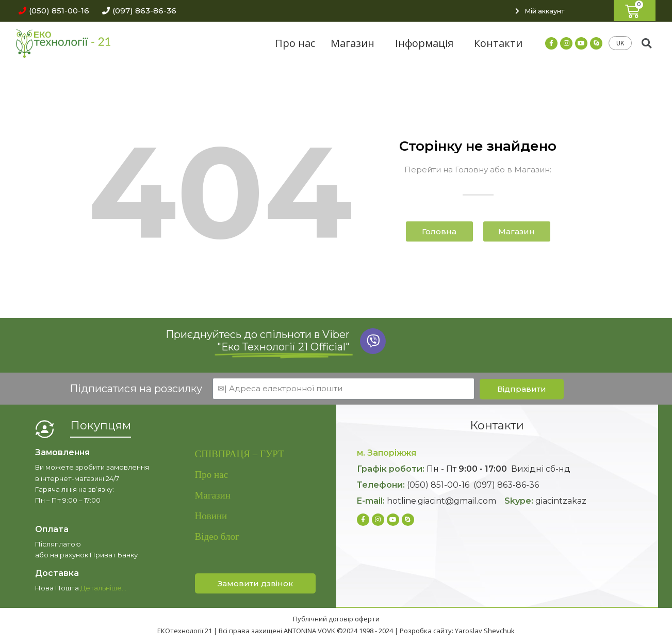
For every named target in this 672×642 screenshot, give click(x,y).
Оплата (52, 529)
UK (620, 43)
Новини (211, 516)
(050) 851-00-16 (438, 485)
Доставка (57, 573)
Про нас (295, 43)
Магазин (355, 43)
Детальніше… (103, 588)
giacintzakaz (561, 501)
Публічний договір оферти (336, 619)
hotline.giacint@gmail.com (441, 501)
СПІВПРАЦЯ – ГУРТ (240, 454)
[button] (51, 11)
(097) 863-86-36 (506, 485)
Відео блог (217, 536)
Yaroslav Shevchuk (485, 631)
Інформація (427, 43)
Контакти (498, 43)
